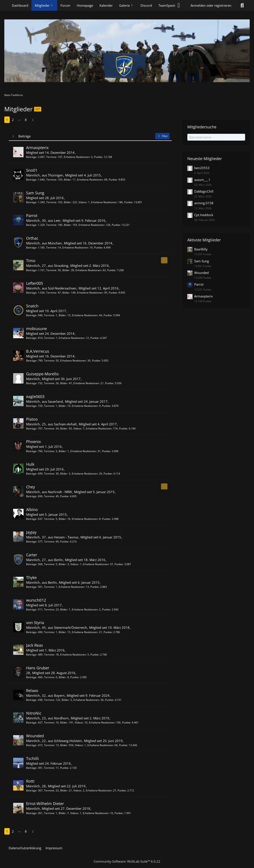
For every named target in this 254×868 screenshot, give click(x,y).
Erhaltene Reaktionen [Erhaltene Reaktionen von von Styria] (85, 632)
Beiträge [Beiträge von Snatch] (31, 315)
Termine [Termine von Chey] (49, 496)
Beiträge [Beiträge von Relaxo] (31, 700)
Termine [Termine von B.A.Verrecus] (49, 361)
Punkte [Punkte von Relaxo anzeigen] (109, 700)
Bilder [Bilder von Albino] (62, 519)
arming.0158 (204, 203)
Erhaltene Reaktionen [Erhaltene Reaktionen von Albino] (85, 519)
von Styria (35, 623)
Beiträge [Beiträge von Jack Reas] (31, 655)
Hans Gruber (38, 668)
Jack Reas (35, 645)
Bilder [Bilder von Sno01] (67, 180)
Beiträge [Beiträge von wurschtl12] (31, 609)
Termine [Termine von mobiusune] (49, 338)
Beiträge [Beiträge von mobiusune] (31, 338)
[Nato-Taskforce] (127, 51)
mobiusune (36, 329)
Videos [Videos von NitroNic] (79, 723)
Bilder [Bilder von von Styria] (62, 632)
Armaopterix (37, 148)
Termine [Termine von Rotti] (49, 790)
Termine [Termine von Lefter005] (51, 293)
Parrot (32, 215)
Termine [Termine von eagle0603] (49, 406)
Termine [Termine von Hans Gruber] (49, 677)
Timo (31, 261)
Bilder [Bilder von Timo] (66, 270)
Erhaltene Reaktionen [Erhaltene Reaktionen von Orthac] (75, 248)
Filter (162, 136)
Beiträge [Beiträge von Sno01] (31, 180)
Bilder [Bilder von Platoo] (64, 428)
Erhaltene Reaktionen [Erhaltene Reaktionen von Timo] (88, 270)
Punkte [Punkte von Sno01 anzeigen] (113, 180)
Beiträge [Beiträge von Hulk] (31, 474)
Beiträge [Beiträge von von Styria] (31, 632)
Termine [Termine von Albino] (49, 519)
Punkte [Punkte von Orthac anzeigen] (98, 248)
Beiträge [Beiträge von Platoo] (31, 428)
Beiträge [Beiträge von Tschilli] (31, 768)
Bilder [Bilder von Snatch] (62, 315)
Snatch (32, 306)
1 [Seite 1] (7, 120)
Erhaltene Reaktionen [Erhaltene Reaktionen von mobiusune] (72, 338)
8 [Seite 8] (26, 120)
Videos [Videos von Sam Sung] (83, 202)
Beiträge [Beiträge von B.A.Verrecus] (31, 361)
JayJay (31, 532)
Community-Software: (127, 861)
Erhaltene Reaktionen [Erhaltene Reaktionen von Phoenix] (83, 451)
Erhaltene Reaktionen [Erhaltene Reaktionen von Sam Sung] (104, 202)
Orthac (32, 238)
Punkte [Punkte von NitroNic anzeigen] (126, 723)
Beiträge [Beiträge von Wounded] (31, 745)
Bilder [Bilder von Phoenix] (62, 451)
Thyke (31, 577)
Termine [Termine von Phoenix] (49, 451)
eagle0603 (35, 396)
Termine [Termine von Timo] (51, 270)
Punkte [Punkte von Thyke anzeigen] (95, 587)
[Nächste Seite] (33, 120)
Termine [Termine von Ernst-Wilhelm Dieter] (49, 813)
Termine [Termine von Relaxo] (49, 700)
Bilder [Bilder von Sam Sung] (67, 202)
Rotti (30, 781)
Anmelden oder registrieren (211, 5)
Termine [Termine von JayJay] (49, 542)
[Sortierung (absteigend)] (14, 136)
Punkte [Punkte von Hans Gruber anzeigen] (74, 677)
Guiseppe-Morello (42, 374)
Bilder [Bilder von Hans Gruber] (62, 677)
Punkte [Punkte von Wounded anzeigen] (123, 745)
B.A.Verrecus (38, 351)
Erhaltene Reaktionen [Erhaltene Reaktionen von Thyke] (72, 587)
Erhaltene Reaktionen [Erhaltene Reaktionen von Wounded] (100, 745)
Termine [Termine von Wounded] (49, 745)
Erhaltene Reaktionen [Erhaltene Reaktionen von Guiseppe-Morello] (86, 383)
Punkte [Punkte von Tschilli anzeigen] (64, 768)
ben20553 (202, 168)
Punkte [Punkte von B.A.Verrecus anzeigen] (96, 361)
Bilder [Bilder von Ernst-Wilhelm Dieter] (62, 813)
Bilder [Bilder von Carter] (62, 564)
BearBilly (201, 249)
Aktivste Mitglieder (204, 240)
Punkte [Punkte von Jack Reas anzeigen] (95, 655)
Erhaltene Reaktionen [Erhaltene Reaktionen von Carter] (96, 564)
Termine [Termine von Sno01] (51, 180)
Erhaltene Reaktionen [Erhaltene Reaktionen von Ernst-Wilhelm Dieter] (96, 813)
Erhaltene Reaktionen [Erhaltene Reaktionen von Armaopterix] (77, 157)
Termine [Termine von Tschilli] (49, 768)
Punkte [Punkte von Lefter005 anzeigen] (113, 293)
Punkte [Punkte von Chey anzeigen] (64, 496)
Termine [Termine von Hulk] (49, 474)
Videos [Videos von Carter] (74, 564)
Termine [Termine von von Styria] (49, 632)
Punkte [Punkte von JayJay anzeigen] (64, 542)
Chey (31, 487)
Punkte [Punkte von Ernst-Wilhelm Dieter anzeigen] (119, 813)
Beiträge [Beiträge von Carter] (31, 564)
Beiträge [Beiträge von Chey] (31, 496)
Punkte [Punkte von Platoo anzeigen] (123, 428)
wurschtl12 (36, 600)
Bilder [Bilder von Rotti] (64, 790)
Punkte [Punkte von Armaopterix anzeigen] (98, 157)
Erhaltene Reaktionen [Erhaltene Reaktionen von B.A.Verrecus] (73, 361)
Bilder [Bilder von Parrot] (67, 225)
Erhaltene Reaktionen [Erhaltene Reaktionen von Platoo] (99, 428)
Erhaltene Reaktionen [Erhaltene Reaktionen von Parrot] (91, 225)
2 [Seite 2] (13, 120)
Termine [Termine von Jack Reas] (49, 655)
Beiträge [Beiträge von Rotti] (31, 790)
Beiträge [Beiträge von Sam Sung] (31, 202)
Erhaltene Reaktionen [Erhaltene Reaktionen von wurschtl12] (85, 609)
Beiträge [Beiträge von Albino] (31, 519)
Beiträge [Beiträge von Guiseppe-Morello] (31, 383)
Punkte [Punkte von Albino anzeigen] (106, 519)
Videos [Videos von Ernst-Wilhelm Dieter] (74, 813)
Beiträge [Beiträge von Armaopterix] (31, 157)
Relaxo (32, 690)
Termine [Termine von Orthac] (51, 248)
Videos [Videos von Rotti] (77, 790)
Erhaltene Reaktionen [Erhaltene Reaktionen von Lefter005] (90, 293)
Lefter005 (35, 283)
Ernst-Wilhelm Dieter (45, 804)
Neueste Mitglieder (205, 159)
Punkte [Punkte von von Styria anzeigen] (108, 632)
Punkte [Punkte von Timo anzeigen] (111, 270)
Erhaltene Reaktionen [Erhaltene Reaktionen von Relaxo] (86, 700)
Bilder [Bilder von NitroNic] (64, 723)
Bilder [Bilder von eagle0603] (62, 406)
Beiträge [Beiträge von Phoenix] (31, 451)
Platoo (32, 419)
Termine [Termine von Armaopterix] (51, 157)
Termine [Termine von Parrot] (51, 225)
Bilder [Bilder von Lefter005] (66, 293)
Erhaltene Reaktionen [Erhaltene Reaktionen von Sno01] (90, 180)
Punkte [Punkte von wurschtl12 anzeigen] (106, 609)
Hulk (30, 464)
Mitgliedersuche (202, 127)
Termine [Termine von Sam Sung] (51, 202)
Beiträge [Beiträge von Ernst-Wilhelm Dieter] (31, 813)
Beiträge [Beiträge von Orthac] (31, 248)
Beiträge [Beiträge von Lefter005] (31, 293)
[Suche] (242, 5)
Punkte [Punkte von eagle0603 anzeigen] (106, 406)
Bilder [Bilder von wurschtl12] (64, 609)
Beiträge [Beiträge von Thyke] (31, 587)
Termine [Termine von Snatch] (49, 315)
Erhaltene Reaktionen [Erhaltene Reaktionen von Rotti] (99, 790)
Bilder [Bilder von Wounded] (64, 745)
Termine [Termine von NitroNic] (49, 723)
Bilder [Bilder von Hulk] (64, 474)
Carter (32, 555)
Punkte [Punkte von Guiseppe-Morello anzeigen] (109, 383)
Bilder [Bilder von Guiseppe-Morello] (64, 383)
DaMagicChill (204, 191)
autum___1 (202, 180)
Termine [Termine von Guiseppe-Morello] (49, 383)
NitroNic (34, 713)
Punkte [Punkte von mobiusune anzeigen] (95, 338)
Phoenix (33, 442)
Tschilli (32, 758)
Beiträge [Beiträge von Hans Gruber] (31, 677)
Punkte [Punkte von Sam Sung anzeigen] (128, 202)
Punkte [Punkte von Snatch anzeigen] (108, 315)
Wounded (35, 736)
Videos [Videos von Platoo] (77, 428)
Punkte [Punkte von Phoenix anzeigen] (106, 451)
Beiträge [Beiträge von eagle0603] (31, 406)
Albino (32, 509)
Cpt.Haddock (204, 215)
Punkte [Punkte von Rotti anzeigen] (122, 790)
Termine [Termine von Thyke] (49, 587)
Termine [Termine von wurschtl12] (49, 609)
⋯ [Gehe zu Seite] (19, 120)
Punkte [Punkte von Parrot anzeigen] (116, 225)
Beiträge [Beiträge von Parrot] (31, 225)
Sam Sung (35, 193)
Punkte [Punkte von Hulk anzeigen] (108, 474)
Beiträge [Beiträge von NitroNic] (31, 723)
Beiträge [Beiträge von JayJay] (31, 542)
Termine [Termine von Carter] (49, 564)
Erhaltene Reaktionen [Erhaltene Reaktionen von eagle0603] (85, 406)
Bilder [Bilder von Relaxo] (65, 700)
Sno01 (32, 170)
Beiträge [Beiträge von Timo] (31, 270)
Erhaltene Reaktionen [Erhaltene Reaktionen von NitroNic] (102, 723)
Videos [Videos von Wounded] (79, 745)
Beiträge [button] (24, 136)
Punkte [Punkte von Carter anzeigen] (119, 564)
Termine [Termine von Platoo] (49, 428)
